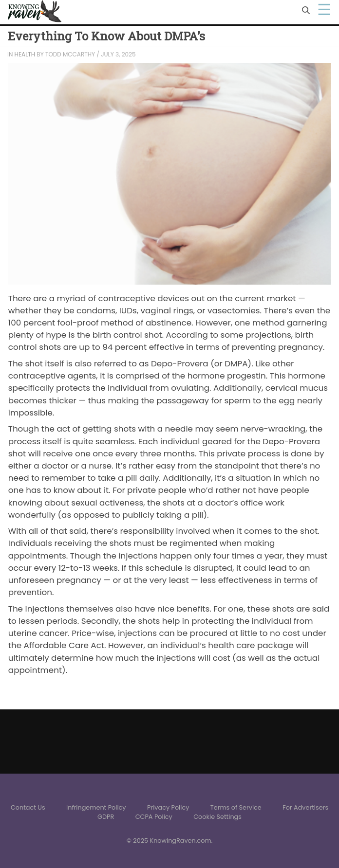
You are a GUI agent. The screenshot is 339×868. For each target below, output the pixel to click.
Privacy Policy (168, 807)
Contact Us (28, 807)
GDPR (106, 817)
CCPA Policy (154, 817)
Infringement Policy (96, 807)
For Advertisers (305, 807)
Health (25, 54)
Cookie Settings (217, 817)
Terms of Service (236, 807)
